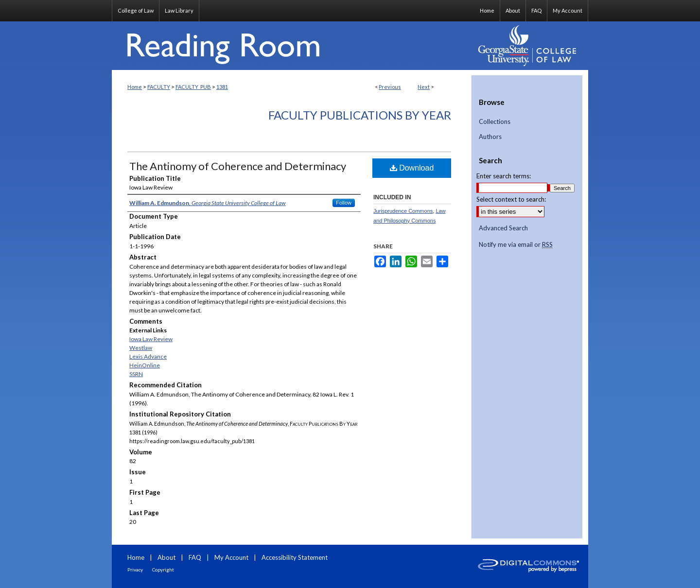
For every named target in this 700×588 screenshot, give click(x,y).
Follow (344, 203)
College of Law (136, 10)
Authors (490, 137)
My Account (231, 557)
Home (135, 87)
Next (424, 87)
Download (412, 168)
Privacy (135, 570)
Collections (495, 122)
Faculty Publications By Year (360, 115)
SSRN (136, 374)
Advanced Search (503, 228)
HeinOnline (145, 365)
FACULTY (159, 87)
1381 (222, 87)
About (166, 557)
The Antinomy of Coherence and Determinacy (238, 166)
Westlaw (141, 348)
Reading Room (292, 46)
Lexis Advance (148, 356)
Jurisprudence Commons (403, 211)
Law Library (179, 10)
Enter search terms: (504, 176)
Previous (390, 87)
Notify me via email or (516, 245)
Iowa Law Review (151, 339)
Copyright (163, 570)
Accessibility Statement (295, 557)
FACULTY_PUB (193, 87)
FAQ (195, 557)
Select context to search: (511, 199)
